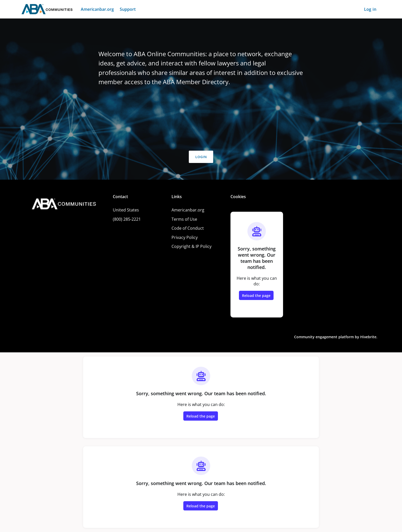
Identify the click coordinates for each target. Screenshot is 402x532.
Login (201, 157)
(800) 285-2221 (127, 219)
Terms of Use (184, 219)
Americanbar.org (188, 210)
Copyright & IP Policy (192, 246)
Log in (370, 9)
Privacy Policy (185, 237)
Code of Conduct (188, 228)
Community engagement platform (324, 337)
